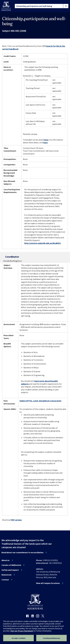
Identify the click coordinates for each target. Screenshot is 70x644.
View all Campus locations (48, 583)
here (46, 140)
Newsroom (7, 575)
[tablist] (42, 6)
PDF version (16, 520)
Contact (5, 580)
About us (6, 560)
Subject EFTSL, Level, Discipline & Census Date (40, 401)
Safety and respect (10, 570)
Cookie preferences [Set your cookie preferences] (51, 638)
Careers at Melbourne (11, 565)
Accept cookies (19, 638)
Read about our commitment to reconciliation (22, 552)
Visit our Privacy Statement (22, 631)
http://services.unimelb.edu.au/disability (43, 243)
